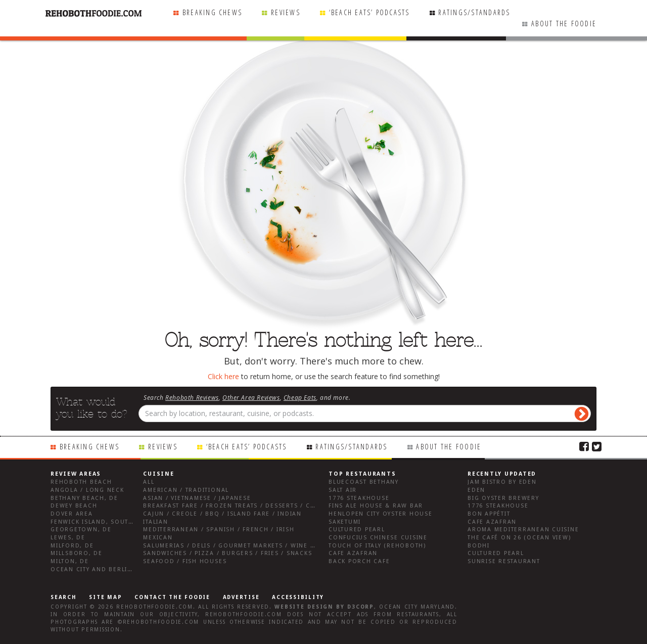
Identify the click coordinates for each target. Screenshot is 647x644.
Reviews (286, 12)
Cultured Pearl (357, 530)
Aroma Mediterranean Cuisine (523, 530)
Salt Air (343, 490)
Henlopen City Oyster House (381, 514)
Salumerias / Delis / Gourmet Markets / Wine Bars (235, 546)
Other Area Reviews (251, 397)
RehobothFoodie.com (155, 607)
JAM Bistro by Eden (502, 482)
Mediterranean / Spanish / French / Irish (219, 530)
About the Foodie (564, 24)
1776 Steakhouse (359, 498)
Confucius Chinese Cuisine (378, 538)
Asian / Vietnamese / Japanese (197, 498)
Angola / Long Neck (87, 490)
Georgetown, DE (81, 530)
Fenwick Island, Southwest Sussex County (129, 522)
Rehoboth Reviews (192, 397)
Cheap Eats (300, 397)
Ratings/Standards (474, 12)
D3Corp (361, 607)
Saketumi (345, 522)
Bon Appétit (489, 514)
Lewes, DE (68, 538)
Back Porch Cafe (359, 561)
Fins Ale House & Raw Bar (376, 506)
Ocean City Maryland (417, 607)
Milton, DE (70, 561)
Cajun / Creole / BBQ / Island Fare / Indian (222, 514)
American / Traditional (186, 490)
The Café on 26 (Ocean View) (519, 538)
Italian (155, 522)
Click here (223, 376)
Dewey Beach (74, 506)
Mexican (158, 538)
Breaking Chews (212, 12)
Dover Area (72, 514)
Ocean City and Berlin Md (98, 569)
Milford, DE (72, 546)
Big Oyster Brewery (503, 498)
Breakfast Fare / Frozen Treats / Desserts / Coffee (237, 506)
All (149, 482)
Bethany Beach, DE (84, 498)
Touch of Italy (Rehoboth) (377, 546)
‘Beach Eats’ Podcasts (369, 12)
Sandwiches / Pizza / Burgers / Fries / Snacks (227, 553)
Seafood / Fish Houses (185, 561)
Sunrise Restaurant (504, 561)
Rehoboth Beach (81, 482)
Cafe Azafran (353, 553)
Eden (476, 490)
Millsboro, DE (77, 553)
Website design (304, 607)
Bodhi (479, 546)
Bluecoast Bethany (364, 482)
